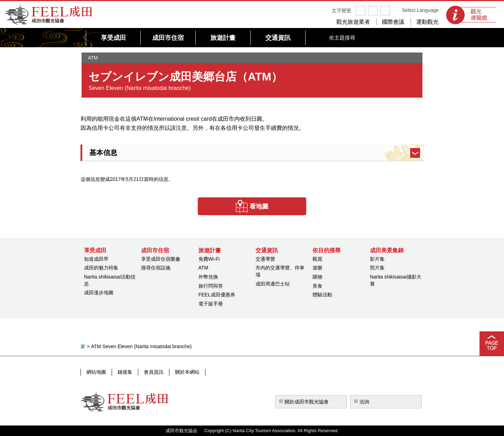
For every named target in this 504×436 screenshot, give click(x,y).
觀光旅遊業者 (353, 22)
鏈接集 (125, 372)
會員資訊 (154, 372)
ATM (204, 268)
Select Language (420, 10)
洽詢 (364, 402)
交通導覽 (265, 259)
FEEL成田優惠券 (217, 295)
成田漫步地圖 (99, 293)
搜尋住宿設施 (156, 268)
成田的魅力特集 (101, 268)
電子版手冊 (211, 304)
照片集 (377, 268)
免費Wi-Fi (209, 259)
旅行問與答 (211, 286)
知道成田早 (96, 259)
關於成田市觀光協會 (307, 402)
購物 (317, 277)
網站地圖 (96, 372)
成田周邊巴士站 (273, 284)
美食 (317, 286)
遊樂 (317, 268)
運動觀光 (427, 22)
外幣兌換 (208, 277)
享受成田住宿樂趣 (161, 259)
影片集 (377, 259)
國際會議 (393, 22)
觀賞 (317, 259)
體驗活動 (322, 295)
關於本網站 (187, 372)
